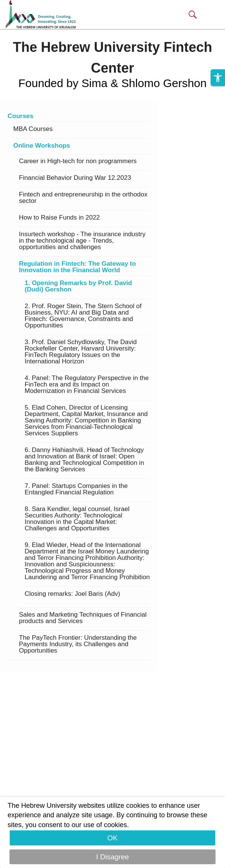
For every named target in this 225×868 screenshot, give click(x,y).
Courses (20, 116)
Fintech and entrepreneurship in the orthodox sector (83, 198)
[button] (193, 14)
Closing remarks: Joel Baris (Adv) (72, 594)
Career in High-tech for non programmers (78, 161)
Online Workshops (42, 146)
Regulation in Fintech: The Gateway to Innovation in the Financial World (77, 267)
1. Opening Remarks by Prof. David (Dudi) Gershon (78, 286)
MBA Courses (33, 129)
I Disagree (113, 857)
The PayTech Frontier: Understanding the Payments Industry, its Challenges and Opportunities (78, 644)
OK (112, 838)
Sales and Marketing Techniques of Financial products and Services (83, 618)
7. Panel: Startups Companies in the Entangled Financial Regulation (76, 489)
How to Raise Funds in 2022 (59, 218)
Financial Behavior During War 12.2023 (75, 178)
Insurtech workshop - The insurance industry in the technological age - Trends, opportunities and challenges (82, 241)
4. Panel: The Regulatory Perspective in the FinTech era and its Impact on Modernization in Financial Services (87, 385)
